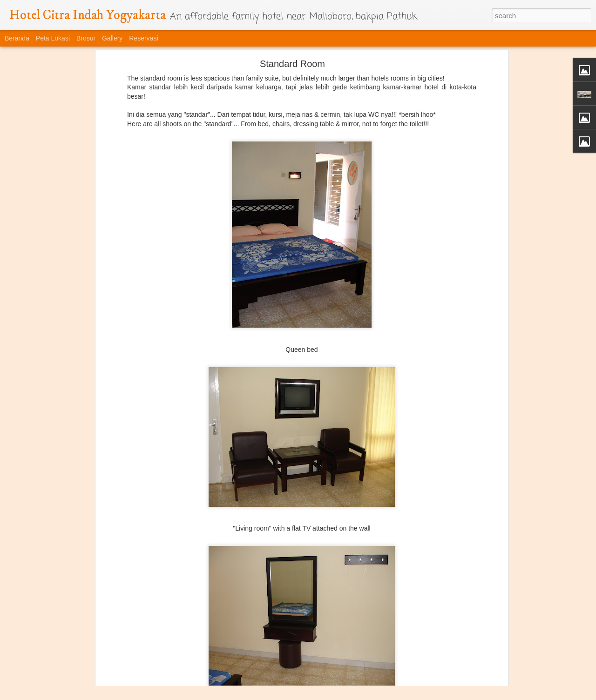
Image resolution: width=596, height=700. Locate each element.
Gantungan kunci (396, 667)
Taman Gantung (62, 666)
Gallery (112, 38)
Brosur (86, 38)
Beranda (17, 38)
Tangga (288, 672)
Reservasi (143, 38)
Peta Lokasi (53, 38)
